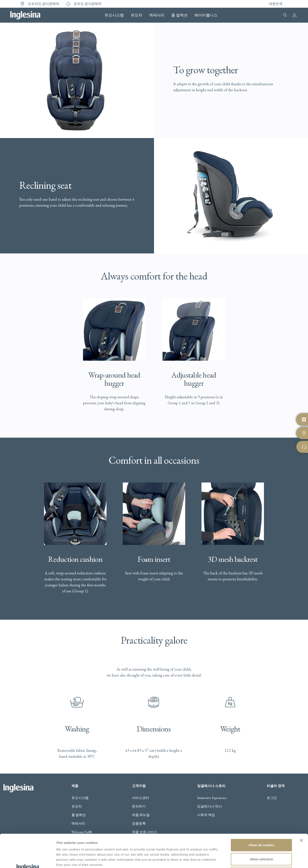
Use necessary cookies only (261, 840)
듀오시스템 (114, 15)
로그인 (272, 798)
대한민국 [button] (276, 4)
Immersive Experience (212, 798)
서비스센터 (141, 798)
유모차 (136, 15)
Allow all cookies (261, 812)
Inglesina (25, 15)
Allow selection (261, 826)
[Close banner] (301, 807)
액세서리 (157, 15)
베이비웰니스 (206, 15)
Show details (224, 860)
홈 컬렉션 (179, 15)
